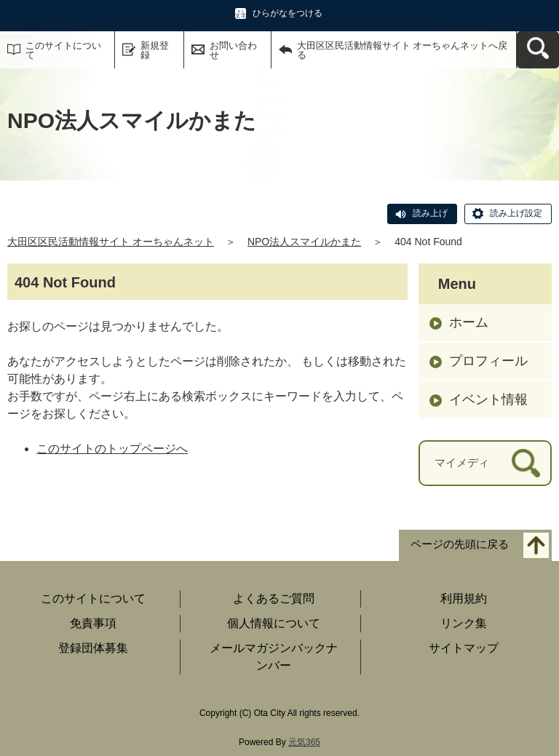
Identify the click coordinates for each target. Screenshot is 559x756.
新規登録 (155, 50)
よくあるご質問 (274, 598)
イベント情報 (488, 399)
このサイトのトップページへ (112, 449)
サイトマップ (464, 648)
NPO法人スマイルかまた (304, 242)
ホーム (469, 322)
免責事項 (93, 623)
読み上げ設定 (516, 213)
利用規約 (464, 598)
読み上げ (430, 213)
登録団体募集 (93, 648)
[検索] (526, 463)
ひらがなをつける (288, 13)
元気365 (304, 742)
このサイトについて (63, 50)
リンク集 (464, 623)
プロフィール (488, 361)
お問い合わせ (233, 50)
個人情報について (274, 623)
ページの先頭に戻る (460, 544)
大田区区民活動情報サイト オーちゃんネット (111, 242)
